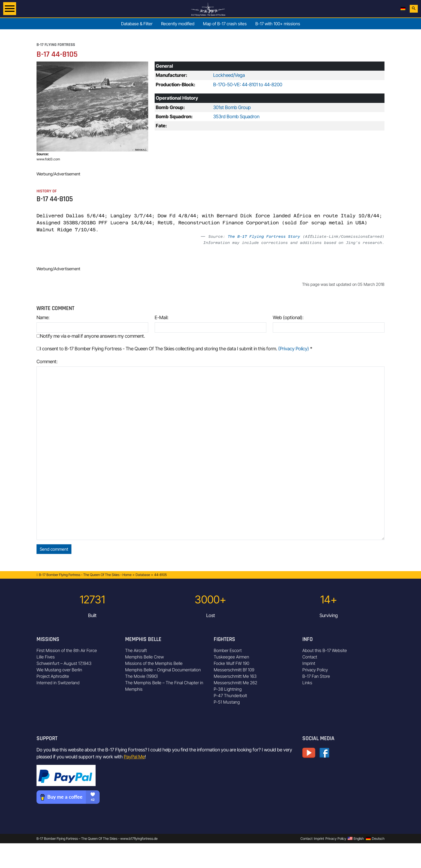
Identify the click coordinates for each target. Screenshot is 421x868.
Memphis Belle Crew (144, 657)
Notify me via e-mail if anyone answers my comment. (91, 336)
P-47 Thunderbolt (230, 696)
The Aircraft (136, 650)
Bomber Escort (228, 650)
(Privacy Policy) (294, 349)
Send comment (54, 549)
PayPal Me (134, 757)
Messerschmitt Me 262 (235, 683)
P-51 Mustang (227, 702)
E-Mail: (161, 317)
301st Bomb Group (232, 107)
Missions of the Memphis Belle (154, 663)
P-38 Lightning (228, 689)
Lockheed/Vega (229, 75)
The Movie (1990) (141, 676)
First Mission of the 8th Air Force (67, 650)
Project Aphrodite (53, 676)
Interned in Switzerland (58, 683)
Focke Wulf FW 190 (231, 663)
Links (307, 683)
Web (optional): (288, 317)
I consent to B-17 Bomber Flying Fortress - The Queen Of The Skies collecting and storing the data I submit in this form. (174, 349)
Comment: (47, 361)
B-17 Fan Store (316, 676)
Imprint (309, 663)
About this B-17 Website (325, 650)
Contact (310, 657)
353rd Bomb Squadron (236, 116)
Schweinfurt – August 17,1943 (64, 663)
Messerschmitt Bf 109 (234, 670)
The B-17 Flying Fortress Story (264, 236)
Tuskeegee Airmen (231, 657)
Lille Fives (46, 657)
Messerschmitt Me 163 (235, 676)
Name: (43, 317)
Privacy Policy (315, 670)
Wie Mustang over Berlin (59, 670)
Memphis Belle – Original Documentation (163, 670)
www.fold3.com (48, 159)
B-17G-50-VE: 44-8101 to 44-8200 (248, 84)
